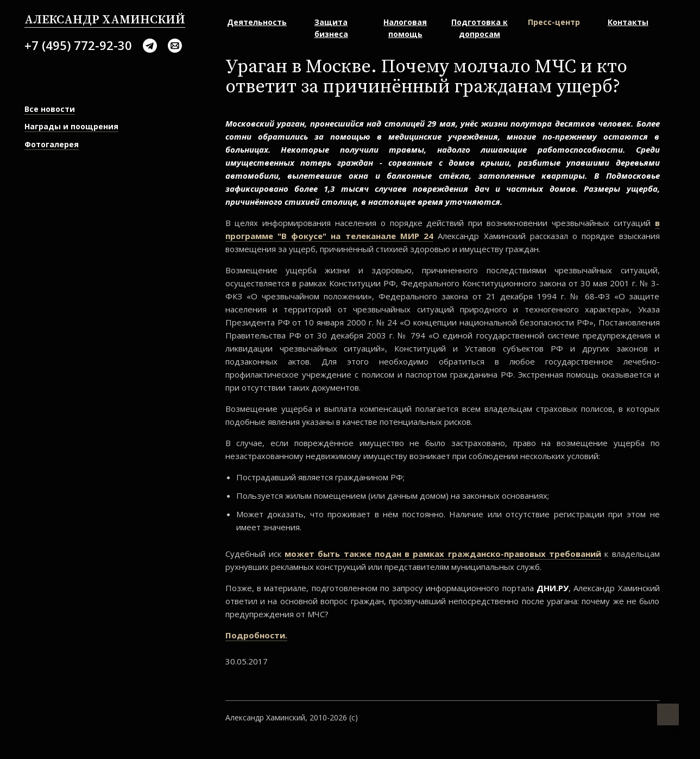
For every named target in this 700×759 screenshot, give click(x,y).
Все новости (50, 109)
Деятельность (257, 22)
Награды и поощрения (71, 126)
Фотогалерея (52, 144)
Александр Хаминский (105, 20)
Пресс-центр (554, 22)
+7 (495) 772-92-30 (78, 45)
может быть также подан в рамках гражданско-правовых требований (443, 554)
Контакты (628, 22)
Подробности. (256, 635)
